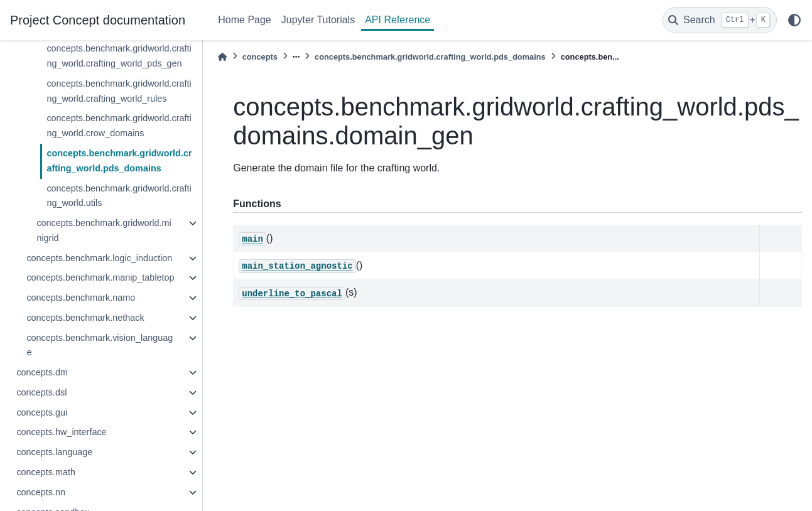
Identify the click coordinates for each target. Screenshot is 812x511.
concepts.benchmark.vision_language (100, 345)
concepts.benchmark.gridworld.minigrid (104, 230)
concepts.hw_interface (61, 432)
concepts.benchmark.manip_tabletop (100, 277)
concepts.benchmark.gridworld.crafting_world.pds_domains (119, 161)
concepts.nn (41, 492)
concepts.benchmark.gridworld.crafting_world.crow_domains (119, 126)
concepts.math (46, 472)
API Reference (398, 20)
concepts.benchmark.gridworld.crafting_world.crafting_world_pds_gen (119, 56)
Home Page (245, 20)
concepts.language (54, 452)
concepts (260, 57)
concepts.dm (42, 372)
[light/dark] (794, 20)
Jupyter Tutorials (318, 20)
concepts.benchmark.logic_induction (99, 258)
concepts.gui (42, 412)
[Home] (222, 57)
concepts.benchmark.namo (81, 298)
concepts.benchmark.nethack (85, 318)
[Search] (720, 20)
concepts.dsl (41, 392)
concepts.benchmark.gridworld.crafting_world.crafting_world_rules (119, 91)
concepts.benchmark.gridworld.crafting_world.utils (119, 196)
